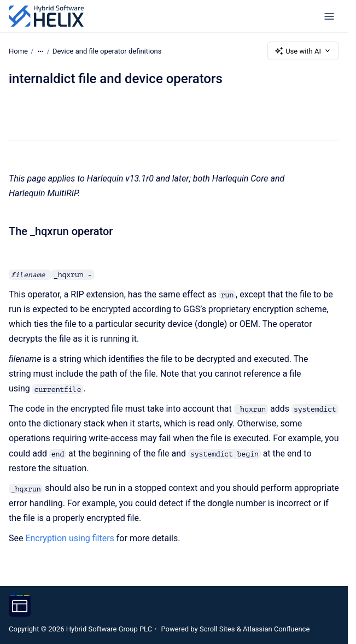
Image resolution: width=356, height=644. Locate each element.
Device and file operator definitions (107, 51)
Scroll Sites (217, 629)
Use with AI (303, 51)
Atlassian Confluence (276, 629)
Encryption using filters (69, 538)
